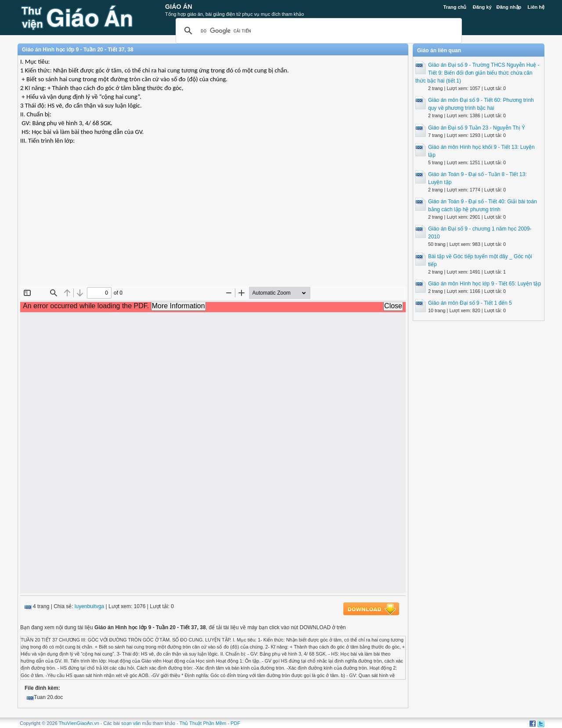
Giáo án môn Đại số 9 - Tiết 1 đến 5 (470, 303)
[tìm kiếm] (317, 31)
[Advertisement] (213, 222)
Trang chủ (455, 7)
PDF (235, 723)
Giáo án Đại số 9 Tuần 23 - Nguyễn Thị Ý (477, 128)
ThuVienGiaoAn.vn (79, 723)
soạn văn (131, 723)
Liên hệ (536, 7)
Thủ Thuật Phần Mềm (203, 723)
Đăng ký (482, 7)
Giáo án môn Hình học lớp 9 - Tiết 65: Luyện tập (485, 284)
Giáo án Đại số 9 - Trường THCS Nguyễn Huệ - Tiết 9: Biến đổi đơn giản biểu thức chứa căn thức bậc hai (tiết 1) (477, 73)
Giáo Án (179, 7)
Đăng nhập (509, 7)
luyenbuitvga (89, 606)
